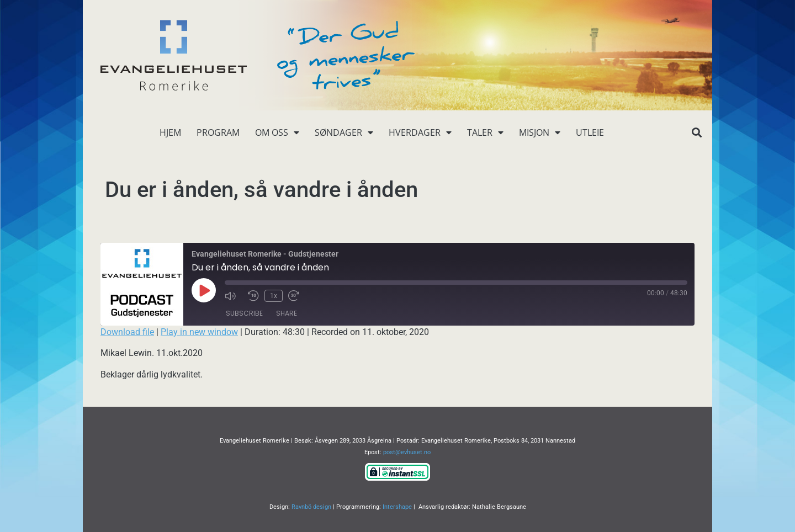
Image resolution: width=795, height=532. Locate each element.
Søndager (344, 132)
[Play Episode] (204, 290)
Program (218, 132)
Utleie (590, 132)
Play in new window (199, 332)
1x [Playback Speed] (274, 296)
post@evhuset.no (407, 452)
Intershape (397, 507)
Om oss (277, 132)
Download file (127, 332)
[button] (696, 133)
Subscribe (244, 313)
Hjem (170, 132)
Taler (485, 132)
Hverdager (420, 132)
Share (287, 313)
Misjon (540, 132)
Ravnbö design (311, 507)
